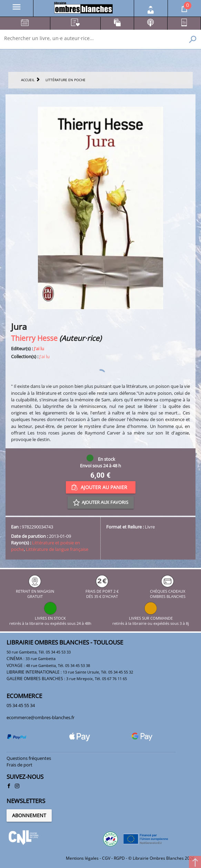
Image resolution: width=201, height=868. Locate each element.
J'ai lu (39, 349)
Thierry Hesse (34, 338)
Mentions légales (82, 858)
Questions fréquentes (29, 758)
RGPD (119, 858)
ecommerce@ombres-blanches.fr (41, 717)
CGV (106, 858)
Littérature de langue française (57, 549)
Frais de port (19, 765)
